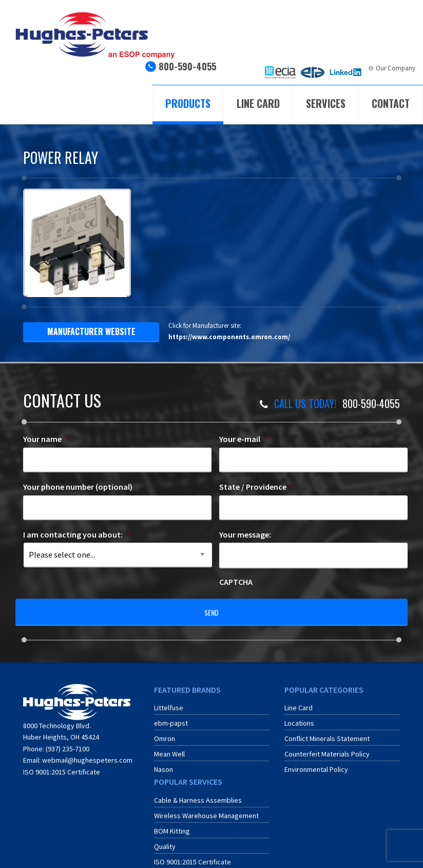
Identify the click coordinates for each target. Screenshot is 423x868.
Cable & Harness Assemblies (198, 795)
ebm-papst (171, 717)
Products (188, 103)
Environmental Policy (316, 764)
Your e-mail (244, 439)
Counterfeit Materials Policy (327, 748)
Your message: (245, 534)
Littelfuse (169, 702)
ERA (320, 68)
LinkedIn (353, 68)
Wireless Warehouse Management (206, 810)
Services (326, 103)
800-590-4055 (187, 66)
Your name (46, 439)
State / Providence (257, 487)
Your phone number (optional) (78, 487)
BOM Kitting (172, 825)
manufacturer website (91, 331)
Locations (299, 717)
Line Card (258, 103)
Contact (391, 103)
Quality (165, 841)
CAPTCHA (236, 582)
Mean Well (169, 748)
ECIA (289, 68)
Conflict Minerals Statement (327, 733)
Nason (164, 764)
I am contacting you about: (77, 534)
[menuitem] (280, 72)
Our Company (396, 68)
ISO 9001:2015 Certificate (62, 766)
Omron (165, 733)
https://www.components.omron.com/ (229, 337)
